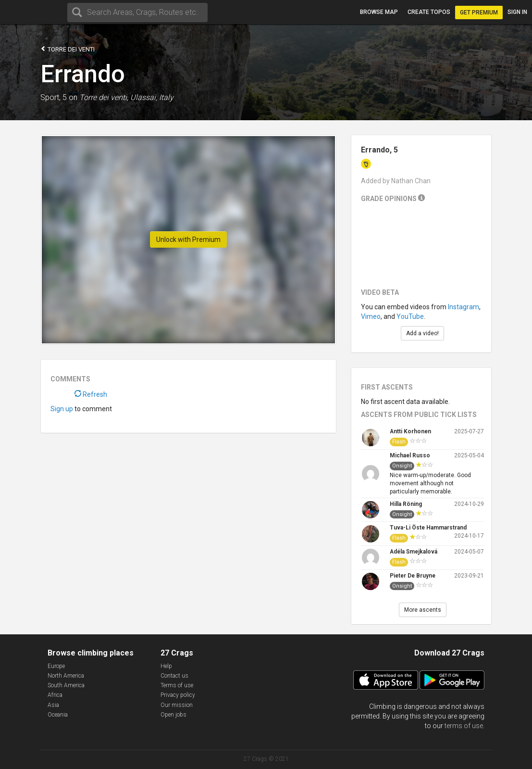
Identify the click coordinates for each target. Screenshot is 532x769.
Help (166, 666)
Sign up (62, 409)
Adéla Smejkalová (414, 552)
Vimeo (371, 316)
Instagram (464, 307)
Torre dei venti (68, 49)
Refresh (91, 394)
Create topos (429, 12)
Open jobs (173, 715)
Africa (55, 695)
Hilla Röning (406, 504)
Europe (56, 666)
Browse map (379, 12)
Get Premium (479, 13)
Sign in (517, 12)
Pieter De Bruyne (413, 576)
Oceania (58, 715)
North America (66, 676)
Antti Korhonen (410, 431)
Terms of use (177, 685)
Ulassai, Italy (152, 97)
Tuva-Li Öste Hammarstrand (428, 528)
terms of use (464, 726)
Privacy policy (178, 695)
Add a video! (422, 333)
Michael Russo (410, 455)
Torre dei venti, (104, 97)
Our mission (177, 705)
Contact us (174, 676)
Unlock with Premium (188, 240)
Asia (53, 705)
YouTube (410, 316)
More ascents (423, 610)
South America (66, 685)
